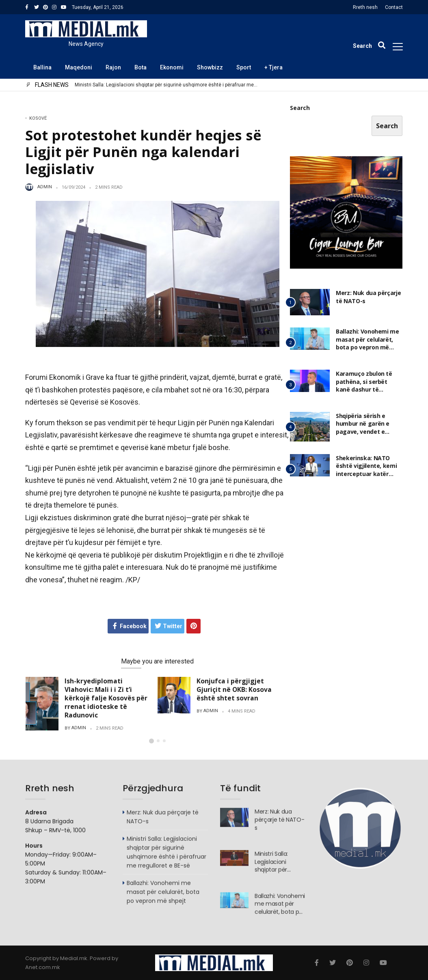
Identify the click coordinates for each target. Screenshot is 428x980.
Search (300, 109)
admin (45, 187)
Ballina (42, 67)
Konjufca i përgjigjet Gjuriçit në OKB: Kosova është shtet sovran (234, 689)
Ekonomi (172, 67)
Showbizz (210, 67)
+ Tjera (273, 67)
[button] (151, 741)
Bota (141, 67)
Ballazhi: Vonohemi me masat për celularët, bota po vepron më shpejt (367, 344)
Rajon (113, 67)
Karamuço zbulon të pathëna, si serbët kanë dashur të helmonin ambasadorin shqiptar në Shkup (368, 390)
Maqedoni (79, 67)
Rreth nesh (365, 7)
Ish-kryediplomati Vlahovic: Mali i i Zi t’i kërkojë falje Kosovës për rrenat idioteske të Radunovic (106, 698)
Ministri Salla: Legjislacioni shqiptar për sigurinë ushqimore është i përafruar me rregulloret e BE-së (166, 857)
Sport (244, 67)
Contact (394, 7)
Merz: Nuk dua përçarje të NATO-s (112, 85)
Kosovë (38, 118)
